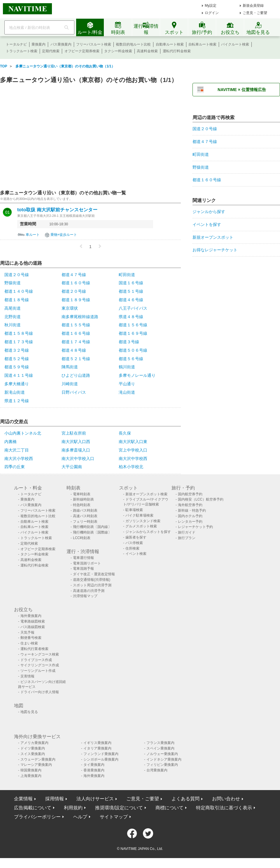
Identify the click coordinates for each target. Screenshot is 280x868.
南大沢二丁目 (17, 450)
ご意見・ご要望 (255, 13)
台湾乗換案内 (157, 770)
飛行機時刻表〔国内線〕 (92, 527)
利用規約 (73, 808)
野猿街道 (13, 283)
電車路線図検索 (33, 621)
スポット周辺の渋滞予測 (92, 585)
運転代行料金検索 (177, 51)
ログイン (212, 13)
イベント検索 (136, 554)
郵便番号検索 (31, 638)
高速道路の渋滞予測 (89, 591)
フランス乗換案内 (160, 743)
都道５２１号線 (76, 359)
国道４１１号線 (19, 375)
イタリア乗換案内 (97, 748)
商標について (169, 808)
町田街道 (127, 275)
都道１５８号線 (19, 333)
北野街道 (13, 317)
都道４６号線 (131, 300)
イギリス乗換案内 (97, 743)
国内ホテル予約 (190, 516)
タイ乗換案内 (94, 765)
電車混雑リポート (87, 563)
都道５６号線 (131, 359)
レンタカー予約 (190, 522)
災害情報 (27, 676)
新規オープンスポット (213, 237)
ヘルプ (80, 817)
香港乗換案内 (94, 770)
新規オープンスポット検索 (146, 494)
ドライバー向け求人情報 (40, 692)
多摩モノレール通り (137, 375)
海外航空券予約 (190, 505)
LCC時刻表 (82, 538)
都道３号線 (129, 342)
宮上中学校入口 (133, 450)
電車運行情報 (83, 558)
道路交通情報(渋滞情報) (92, 580)
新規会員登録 (253, 6)
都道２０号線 (74, 291)
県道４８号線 (131, 317)
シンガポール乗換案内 (101, 759)
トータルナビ (16, 44)
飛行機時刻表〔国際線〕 (92, 532)
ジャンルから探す (209, 212)
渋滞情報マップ (85, 596)
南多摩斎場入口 (76, 450)
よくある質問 (185, 799)
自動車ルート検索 (170, 44)
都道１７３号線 (19, 342)
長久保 (125, 433)
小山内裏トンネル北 (23, 433)
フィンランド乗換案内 (101, 754)
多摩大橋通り (17, 384)
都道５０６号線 (133, 350)
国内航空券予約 (190, 494)
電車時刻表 (82, 494)
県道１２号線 (17, 401)
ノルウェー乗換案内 (162, 754)
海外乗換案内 (31, 616)
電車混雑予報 (83, 569)
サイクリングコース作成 (40, 665)
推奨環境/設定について (119, 808)
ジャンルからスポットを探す (148, 532)
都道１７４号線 (76, 342)
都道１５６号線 (133, 325)
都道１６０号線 (76, 283)
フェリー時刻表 (85, 522)
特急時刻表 (82, 505)
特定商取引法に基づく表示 (224, 808)
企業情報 (23, 799)
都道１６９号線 (133, 333)
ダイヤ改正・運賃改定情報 (94, 574)
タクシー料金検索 (118, 51)
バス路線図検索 (33, 627)
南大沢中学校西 (133, 459)
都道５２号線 (17, 359)
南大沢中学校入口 (78, 459)
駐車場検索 (134, 510)
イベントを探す (207, 224)
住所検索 (132, 548)
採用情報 (55, 799)
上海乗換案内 (31, 776)
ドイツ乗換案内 (33, 748)
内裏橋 (10, 442)
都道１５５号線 (76, 325)
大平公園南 (72, 467)
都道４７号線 (74, 275)
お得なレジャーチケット (215, 250)
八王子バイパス (133, 308)
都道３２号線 (17, 350)
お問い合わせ (226, 799)
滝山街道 (127, 392)
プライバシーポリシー (37, 817)
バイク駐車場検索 (139, 515)
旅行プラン (187, 538)
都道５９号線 (17, 367)
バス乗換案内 (61, 44)
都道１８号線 (17, 300)
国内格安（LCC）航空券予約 (201, 499)
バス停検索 (134, 543)
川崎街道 (70, 384)
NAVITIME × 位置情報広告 (242, 90)
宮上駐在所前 (74, 433)
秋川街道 (13, 325)
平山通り (127, 384)
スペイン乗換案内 (160, 748)
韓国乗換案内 (31, 770)
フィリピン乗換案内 (162, 765)
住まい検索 (29, 643)
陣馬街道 (70, 367)
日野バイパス (74, 392)
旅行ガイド (187, 532)
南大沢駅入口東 (133, 442)
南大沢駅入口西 (76, 442)
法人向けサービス (95, 799)
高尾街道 (13, 308)
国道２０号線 (17, 275)
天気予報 (27, 632)
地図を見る (29, 712)
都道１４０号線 (19, 291)
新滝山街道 (15, 392)
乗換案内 (38, 44)
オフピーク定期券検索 (82, 51)
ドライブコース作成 (36, 660)
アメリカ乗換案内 (34, 743)
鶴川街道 (127, 367)
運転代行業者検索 (34, 649)
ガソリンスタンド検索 (143, 521)
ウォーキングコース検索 (40, 654)
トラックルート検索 (22, 51)
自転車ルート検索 (202, 44)
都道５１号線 (131, 291)
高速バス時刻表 (85, 516)
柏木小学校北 (131, 467)
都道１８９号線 (76, 300)
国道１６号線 (131, 283)
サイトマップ (114, 817)
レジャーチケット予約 (195, 527)
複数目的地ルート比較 (133, 44)
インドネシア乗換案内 (164, 759)
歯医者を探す (136, 537)
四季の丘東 (15, 467)
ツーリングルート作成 (38, 671)
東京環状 (70, 308)
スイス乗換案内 (33, 754)
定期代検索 (51, 51)
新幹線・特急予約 (192, 510)
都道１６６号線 (76, 333)
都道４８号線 (74, 350)
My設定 (211, 6)
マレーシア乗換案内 (36, 765)
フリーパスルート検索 (94, 44)
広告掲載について (33, 808)
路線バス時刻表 (85, 510)
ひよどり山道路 (76, 375)
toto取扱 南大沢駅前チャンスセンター (57, 210)
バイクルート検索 (235, 44)
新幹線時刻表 (83, 499)
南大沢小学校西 (19, 459)
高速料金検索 (147, 51)
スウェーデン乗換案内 (38, 759)
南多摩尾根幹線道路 (80, 317)
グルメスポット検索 (141, 526)
